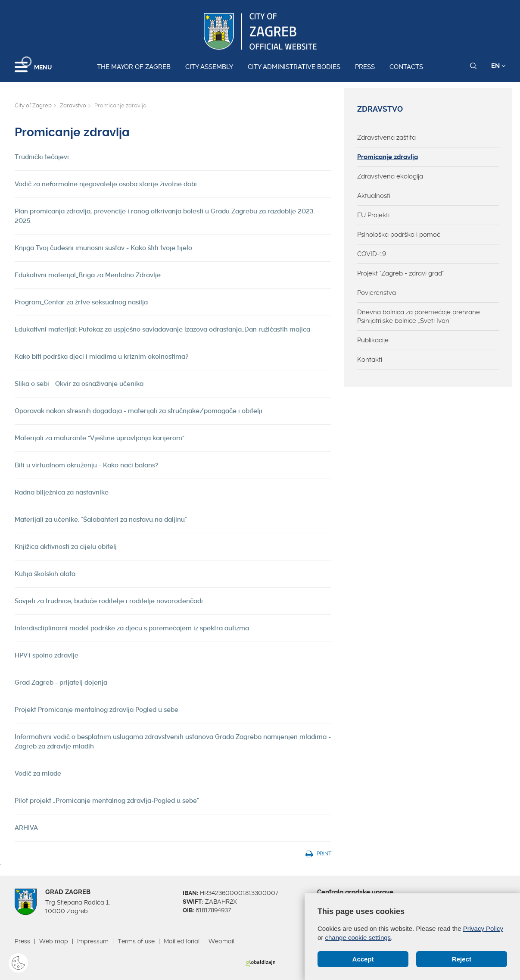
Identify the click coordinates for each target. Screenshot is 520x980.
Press (365, 67)
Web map (54, 941)
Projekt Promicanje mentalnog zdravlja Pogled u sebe (97, 710)
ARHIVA (26, 828)
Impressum (93, 941)
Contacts (406, 67)
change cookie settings (358, 938)
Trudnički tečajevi (42, 157)
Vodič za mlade (38, 773)
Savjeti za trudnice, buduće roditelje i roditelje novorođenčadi (109, 601)
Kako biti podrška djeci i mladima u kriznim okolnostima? (101, 357)
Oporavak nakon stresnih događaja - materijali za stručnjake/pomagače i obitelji (139, 411)
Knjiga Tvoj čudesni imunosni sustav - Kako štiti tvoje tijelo (103, 248)
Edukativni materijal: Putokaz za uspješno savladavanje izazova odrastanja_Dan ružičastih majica (162, 329)
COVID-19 (372, 254)
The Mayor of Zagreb (134, 67)
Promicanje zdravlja (388, 157)
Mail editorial (182, 941)
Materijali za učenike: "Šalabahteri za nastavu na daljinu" (101, 520)
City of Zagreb (33, 105)
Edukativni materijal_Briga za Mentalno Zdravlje (88, 275)
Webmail (221, 941)
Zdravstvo (73, 105)
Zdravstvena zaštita (386, 138)
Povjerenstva (377, 293)
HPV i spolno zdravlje (47, 655)
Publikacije (373, 340)
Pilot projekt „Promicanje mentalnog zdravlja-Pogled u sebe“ (107, 801)
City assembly (209, 67)
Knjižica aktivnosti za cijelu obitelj (66, 547)
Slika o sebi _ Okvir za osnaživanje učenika (79, 384)
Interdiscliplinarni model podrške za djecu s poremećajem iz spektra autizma (132, 628)
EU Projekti (373, 215)
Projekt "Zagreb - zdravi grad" (400, 273)
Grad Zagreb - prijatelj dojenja (61, 683)
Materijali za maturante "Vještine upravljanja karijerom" (100, 438)
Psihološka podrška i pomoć (399, 235)
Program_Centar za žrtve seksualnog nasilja (81, 302)
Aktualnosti (374, 196)
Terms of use (136, 941)
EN (498, 66)
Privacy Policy (483, 928)
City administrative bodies (294, 67)
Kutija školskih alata (45, 574)
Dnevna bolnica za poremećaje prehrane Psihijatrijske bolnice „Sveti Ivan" (419, 316)
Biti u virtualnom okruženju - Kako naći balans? (86, 465)
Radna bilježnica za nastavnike (62, 492)
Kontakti (370, 360)
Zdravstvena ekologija (390, 176)
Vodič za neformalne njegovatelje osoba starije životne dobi (106, 184)
